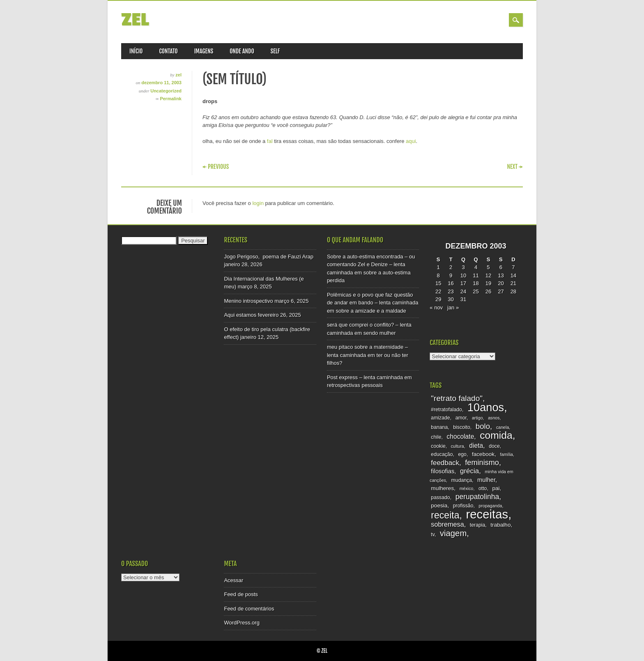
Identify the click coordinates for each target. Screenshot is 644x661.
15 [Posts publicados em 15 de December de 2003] (438, 283)
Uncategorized (166, 91)
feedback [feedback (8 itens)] (445, 463)
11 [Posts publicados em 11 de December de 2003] (476, 275)
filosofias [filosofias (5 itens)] (443, 471)
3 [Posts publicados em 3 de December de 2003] (463, 267)
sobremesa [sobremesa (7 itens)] (447, 524)
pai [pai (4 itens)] (496, 488)
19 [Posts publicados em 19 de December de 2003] (488, 283)
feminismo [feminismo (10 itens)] (482, 463)
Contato (168, 51)
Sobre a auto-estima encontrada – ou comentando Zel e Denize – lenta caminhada (371, 265)
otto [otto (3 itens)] (483, 488)
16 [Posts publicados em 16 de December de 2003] (451, 283)
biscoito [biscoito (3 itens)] (462, 427)
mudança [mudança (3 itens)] (462, 480)
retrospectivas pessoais (355, 385)
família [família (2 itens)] (507, 454)
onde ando (242, 51)
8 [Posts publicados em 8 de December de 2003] (438, 275)
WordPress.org (241, 623)
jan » (453, 307)
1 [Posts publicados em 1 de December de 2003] (438, 267)
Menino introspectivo (248, 301)
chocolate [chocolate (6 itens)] (461, 436)
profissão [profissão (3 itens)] (463, 506)
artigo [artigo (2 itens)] (477, 418)
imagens (204, 51)
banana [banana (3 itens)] (439, 427)
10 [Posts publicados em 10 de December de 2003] (463, 275)
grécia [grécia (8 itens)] (469, 471)
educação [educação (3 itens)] (442, 454)
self (275, 51)
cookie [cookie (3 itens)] (438, 446)
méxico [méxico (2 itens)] (467, 488)
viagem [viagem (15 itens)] (453, 533)
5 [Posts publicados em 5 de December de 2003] (488, 267)
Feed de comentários (249, 609)
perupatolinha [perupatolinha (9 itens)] (477, 497)
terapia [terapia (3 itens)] (477, 525)
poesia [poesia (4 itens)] (439, 506)
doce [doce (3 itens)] (494, 446)
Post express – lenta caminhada (365, 377)
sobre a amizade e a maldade (371, 311)
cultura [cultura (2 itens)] (458, 446)
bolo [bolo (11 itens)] (483, 426)
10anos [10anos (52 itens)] (486, 407)
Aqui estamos (240, 315)
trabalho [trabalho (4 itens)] (500, 525)
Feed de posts (241, 594)
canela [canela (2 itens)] (503, 427)
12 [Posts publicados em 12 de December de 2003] (488, 275)
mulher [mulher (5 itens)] (486, 480)
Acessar (233, 580)
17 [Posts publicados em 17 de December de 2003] (463, 283)
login (258, 203)
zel (135, 20)
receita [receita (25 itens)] (445, 515)
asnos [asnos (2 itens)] (494, 418)
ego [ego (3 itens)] (462, 454)
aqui (411, 141)
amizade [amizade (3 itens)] (440, 418)
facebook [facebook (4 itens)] (483, 454)
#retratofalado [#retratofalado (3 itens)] (446, 410)
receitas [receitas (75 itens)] (487, 514)
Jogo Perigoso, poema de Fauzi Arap (269, 257)
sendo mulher (380, 333)
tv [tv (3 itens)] (433, 534)
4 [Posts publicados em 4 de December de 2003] (476, 267)
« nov (436, 307)
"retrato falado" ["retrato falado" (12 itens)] (457, 398)
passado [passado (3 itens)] (440, 497)
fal (270, 141)
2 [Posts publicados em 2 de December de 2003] (451, 267)
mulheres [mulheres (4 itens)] (442, 488)
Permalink (171, 99)
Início (136, 51)
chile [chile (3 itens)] (436, 437)
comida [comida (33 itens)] (496, 435)
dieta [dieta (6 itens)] (476, 446)
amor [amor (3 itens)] (461, 418)
